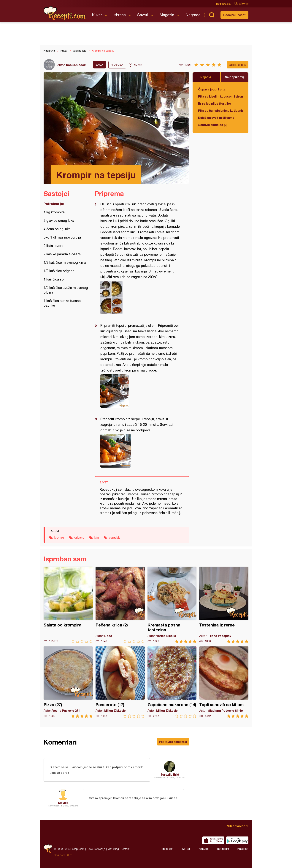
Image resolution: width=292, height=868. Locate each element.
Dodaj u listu (238, 65)
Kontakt (125, 849)
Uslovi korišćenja (96, 849)
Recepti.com (65, 13)
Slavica (63, 803)
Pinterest (243, 849)
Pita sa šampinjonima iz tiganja (220, 111)
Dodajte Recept (234, 15)
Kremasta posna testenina (172, 605)
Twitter (186, 849)
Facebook (167, 849)
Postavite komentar (173, 742)
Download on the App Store (213, 840)
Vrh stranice (236, 826)
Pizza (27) (68, 682)
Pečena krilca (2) (120, 605)
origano (79, 538)
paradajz (115, 538)
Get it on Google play (237, 840)
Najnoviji (206, 77)
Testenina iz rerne (224, 605)
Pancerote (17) (120, 682)
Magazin (167, 15)
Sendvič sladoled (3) (213, 125)
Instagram (223, 849)
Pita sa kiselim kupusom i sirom (220, 96)
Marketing (113, 849)
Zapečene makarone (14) (172, 682)
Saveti (143, 15)
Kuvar (97, 15)
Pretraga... (212, 15)
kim (97, 538)
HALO (68, 855)
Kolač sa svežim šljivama (216, 118)
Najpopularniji (235, 77)
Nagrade (193, 15)
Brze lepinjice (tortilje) (214, 103)
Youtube (203, 849)
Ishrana (120, 15)
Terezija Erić (170, 774)
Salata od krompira (68, 605)
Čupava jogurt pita (212, 89)
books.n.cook (76, 65)
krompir (59, 538)
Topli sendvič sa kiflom (224, 682)
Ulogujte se (241, 4)
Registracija (223, 4)
